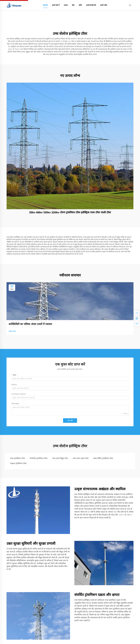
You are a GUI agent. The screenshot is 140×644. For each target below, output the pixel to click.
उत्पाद (66, 5)
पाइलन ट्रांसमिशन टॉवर (18, 463)
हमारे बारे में (56, 5)
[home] (14, 5)
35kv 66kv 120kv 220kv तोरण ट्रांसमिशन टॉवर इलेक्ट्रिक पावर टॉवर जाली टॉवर (70, 212)
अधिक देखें (12, 331)
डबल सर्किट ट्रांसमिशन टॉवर (103, 458)
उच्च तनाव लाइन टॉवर (81, 458)
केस (73, 5)
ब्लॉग (80, 5)
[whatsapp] (137, 318)
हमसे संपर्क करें (91, 5)
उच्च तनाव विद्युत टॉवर (60, 458)
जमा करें (70, 420)
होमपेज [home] (45, 5)
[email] (137, 324)
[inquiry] (137, 313)
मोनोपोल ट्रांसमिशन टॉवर (39, 458)
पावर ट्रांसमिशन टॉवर (18, 458)
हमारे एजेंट (104, 5)
